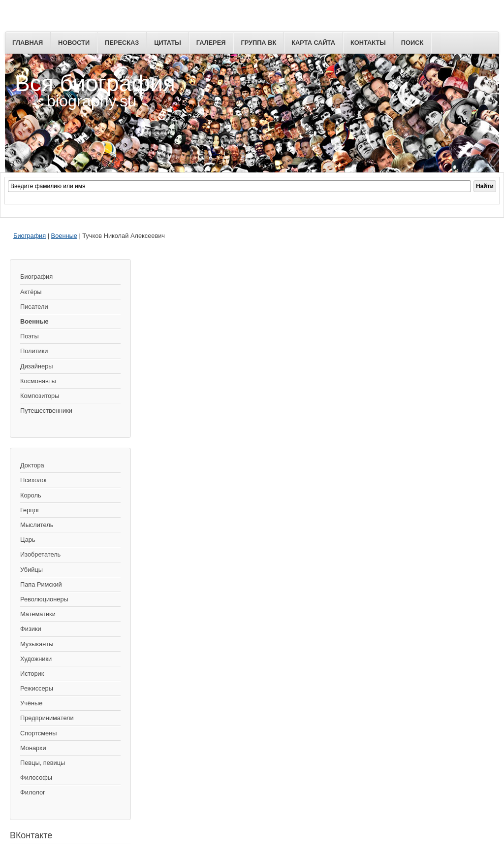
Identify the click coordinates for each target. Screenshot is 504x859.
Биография (30, 236)
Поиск (412, 43)
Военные (64, 236)
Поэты (30, 336)
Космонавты (38, 381)
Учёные (31, 703)
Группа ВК (258, 43)
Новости (74, 43)
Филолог (33, 792)
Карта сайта (313, 43)
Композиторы (40, 396)
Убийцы (31, 570)
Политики (34, 351)
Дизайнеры (36, 366)
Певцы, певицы (43, 763)
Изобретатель (40, 554)
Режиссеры (37, 688)
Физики (31, 629)
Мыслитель (37, 525)
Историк (32, 674)
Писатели (34, 307)
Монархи (33, 748)
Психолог (34, 480)
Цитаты (168, 43)
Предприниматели (47, 718)
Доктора (32, 465)
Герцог (30, 510)
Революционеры (44, 599)
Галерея (211, 43)
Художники (36, 659)
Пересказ (122, 43)
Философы (36, 777)
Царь (28, 540)
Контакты (368, 43)
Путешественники (46, 411)
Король (31, 495)
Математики (38, 614)
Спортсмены (38, 733)
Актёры (31, 292)
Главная (28, 43)
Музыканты (37, 644)
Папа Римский (41, 584)
